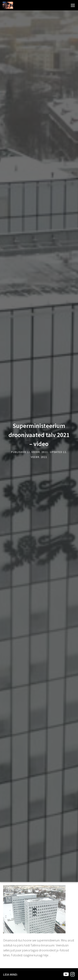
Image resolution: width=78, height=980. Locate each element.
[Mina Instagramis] (72, 974)
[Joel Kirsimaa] (66, 974)
